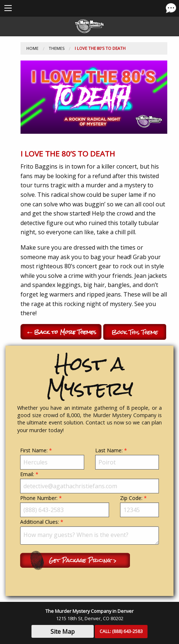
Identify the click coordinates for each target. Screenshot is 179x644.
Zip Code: (139, 506)
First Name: (52, 458)
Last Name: (127, 458)
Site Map (63, 632)
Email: (89, 482)
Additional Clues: (89, 531)
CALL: (121, 631)
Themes (57, 48)
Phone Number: (65, 506)
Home (32, 48)
